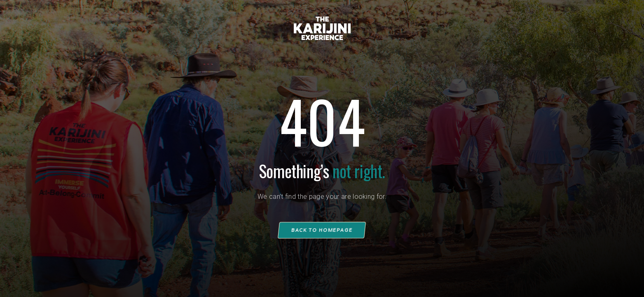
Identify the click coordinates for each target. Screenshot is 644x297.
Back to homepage (322, 230)
